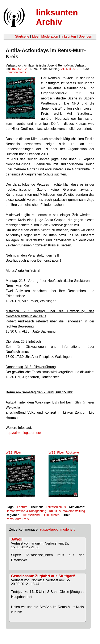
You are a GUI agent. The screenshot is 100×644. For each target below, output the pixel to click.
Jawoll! (17, 539)
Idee (35, 36)
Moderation (50, 36)
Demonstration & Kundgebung (26, 511)
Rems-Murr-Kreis (17, 519)
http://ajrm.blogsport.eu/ (23, 433)
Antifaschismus (56, 507)
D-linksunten (51, 515)
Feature (22, 507)
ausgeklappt (49, 529)
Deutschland (31, 515)
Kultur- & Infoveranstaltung (67, 511)
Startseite (22, 36)
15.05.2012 (19, 69)
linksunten (68, 36)
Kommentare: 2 (16, 72)
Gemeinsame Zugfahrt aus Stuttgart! (43, 576)
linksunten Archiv (57, 17)
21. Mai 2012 (70, 69)
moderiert (67, 529)
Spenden (85, 36)
